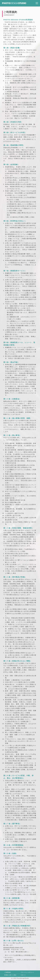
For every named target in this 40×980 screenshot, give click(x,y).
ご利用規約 (8, 972)
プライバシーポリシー (27, 972)
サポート (23, 975)
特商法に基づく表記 (10, 975)
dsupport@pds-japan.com (13, 947)
